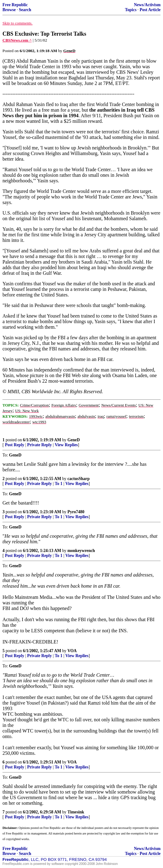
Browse (9, 10)
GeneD (74, 440)
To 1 (59, 484)
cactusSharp (79, 479)
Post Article (150, 10)
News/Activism (147, 5)
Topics (131, 10)
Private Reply (40, 445)
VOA (72, 651)
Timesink (76, 812)
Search (25, 10)
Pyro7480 (76, 512)
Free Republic (15, 5)
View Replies (66, 445)
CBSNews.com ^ (17, 40)
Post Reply (15, 445)
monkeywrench (81, 551)
